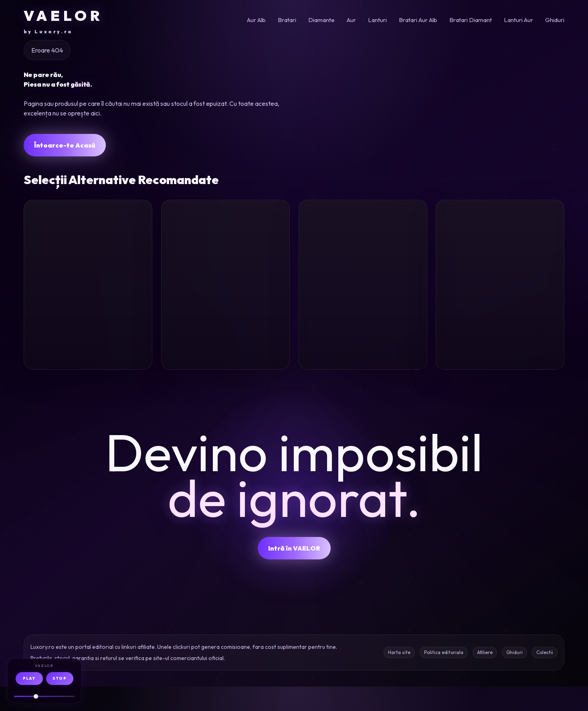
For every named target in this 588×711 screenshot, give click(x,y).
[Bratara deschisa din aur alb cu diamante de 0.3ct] (500, 248)
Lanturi (377, 20)
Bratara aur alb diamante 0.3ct (486, 324)
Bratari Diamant (471, 20)
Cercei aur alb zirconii (207, 324)
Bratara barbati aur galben (85, 324)
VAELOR (64, 21)
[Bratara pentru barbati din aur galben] (88, 248)
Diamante (321, 20)
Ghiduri (555, 20)
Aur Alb (256, 20)
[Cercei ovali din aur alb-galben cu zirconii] (225, 248)
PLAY (29, 678)
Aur (351, 20)
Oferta (130, 379)
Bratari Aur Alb (418, 20)
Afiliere (485, 677)
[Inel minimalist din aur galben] (363, 248)
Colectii (545, 677)
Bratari (287, 20)
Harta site (399, 677)
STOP (60, 678)
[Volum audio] (44, 696)
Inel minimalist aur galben (357, 324)
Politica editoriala (444, 677)
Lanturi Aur (518, 20)
